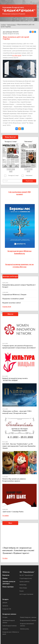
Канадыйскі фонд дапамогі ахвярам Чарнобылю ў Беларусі (19, 286)
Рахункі (22, 591)
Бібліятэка (6, 572)
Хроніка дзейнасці (24, 582)
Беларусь (6, 599)
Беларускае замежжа (9, 614)
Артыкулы (5, 606)
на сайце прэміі (17, 55)
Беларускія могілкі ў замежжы (28, 620)
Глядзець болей (7, 307)
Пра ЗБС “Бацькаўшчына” (27, 575)
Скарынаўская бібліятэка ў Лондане (14, 295)
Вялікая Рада (23, 585)
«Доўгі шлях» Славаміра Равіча (13, 512)
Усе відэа (5, 558)
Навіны (5, 578)
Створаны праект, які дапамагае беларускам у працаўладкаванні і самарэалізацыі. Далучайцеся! (19, 347)
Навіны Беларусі (11, 25)
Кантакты (6, 575)
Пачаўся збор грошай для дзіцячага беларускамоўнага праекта (14, 480)
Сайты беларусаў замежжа (10, 626)
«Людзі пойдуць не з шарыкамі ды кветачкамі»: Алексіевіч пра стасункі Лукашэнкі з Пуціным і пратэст (18, 550)
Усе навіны (6, 516)
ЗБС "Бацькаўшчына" (27, 572)
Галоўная (3, 25)
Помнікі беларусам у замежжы (28, 617)
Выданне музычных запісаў (11, 303)
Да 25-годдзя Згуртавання (26, 594)
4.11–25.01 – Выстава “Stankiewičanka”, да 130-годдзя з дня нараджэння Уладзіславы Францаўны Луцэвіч (19, 446)
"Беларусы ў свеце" (14, 175)
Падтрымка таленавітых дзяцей (13, 299)
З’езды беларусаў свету (26, 578)
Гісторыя (5, 617)
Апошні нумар (11, 169)
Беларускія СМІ (7, 609)
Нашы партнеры (8, 587)
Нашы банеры (23, 588)
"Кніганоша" (29, 175)
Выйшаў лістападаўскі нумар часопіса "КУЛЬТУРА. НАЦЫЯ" (15, 379)
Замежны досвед (24, 629)
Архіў (11, 171)
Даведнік (5, 603)
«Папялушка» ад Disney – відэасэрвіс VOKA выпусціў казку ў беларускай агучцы (17, 412)
